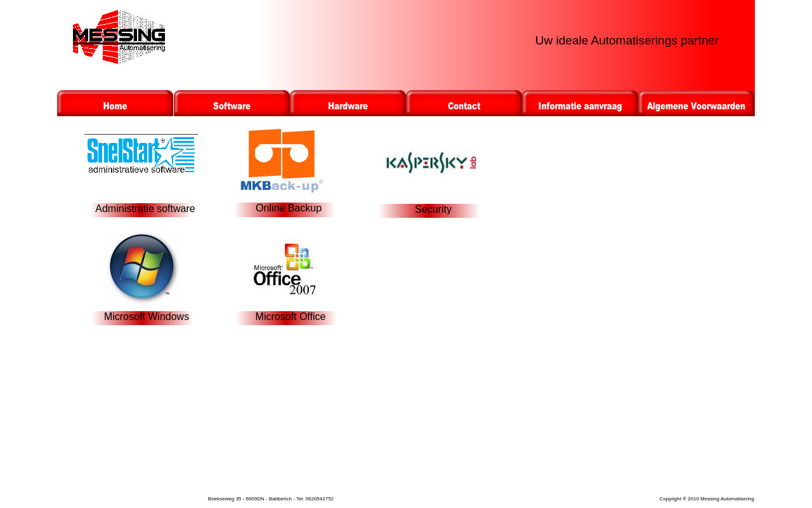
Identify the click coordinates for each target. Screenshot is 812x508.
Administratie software (145, 209)
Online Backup (289, 208)
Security (433, 209)
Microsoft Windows (147, 317)
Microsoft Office (291, 317)
